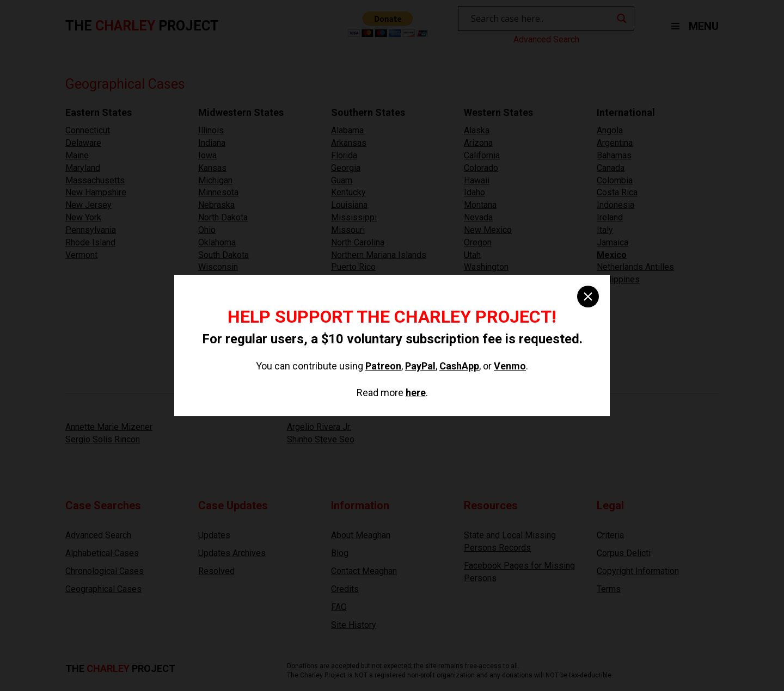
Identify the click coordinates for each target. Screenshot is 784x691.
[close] (588, 297)
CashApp (459, 366)
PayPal (420, 366)
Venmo (510, 366)
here (416, 393)
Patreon (383, 366)
